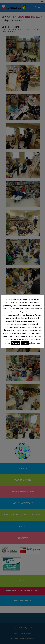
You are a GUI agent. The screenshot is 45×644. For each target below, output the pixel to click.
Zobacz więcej (35, 343)
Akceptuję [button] (15, 343)
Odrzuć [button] (25, 343)
